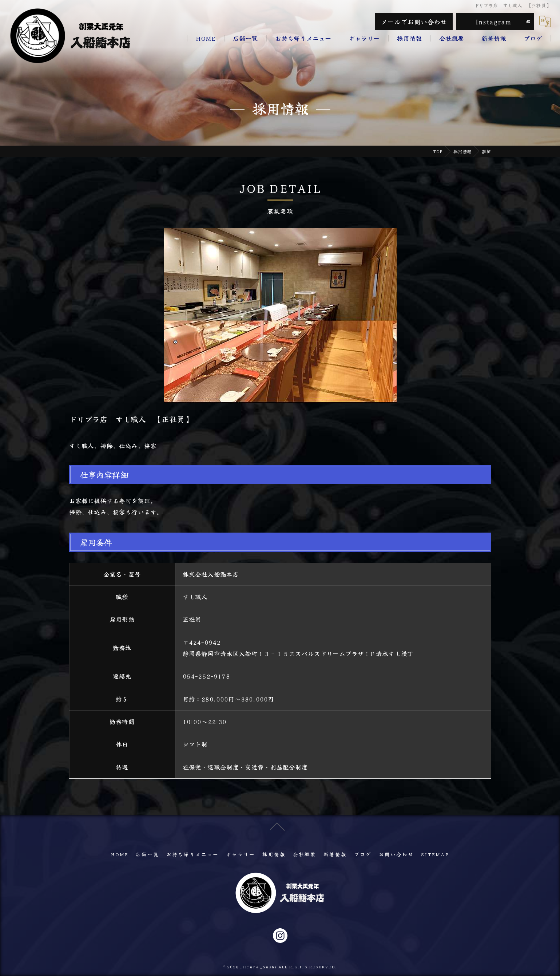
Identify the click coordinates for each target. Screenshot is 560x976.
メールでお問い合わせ (414, 21)
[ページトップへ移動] (277, 847)
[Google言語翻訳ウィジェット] (545, 21)
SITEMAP (435, 854)
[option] (280, 316)
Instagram (493, 21)
